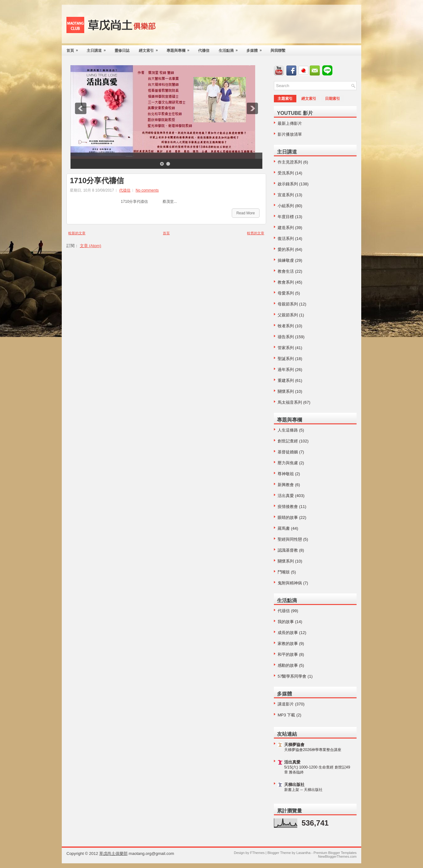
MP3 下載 (286, 715)
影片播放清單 (290, 134)
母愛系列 (286, 293)
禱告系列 (286, 337)
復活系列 (286, 239)
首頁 (74, 49)
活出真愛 (286, 496)
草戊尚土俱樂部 (113, 853)
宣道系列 (286, 195)
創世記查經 (288, 441)
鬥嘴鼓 (284, 572)
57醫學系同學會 (292, 676)
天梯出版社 (294, 785)
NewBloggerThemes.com (338, 856)
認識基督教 (288, 550)
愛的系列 (286, 249)
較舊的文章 (256, 233)
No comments (147, 190)
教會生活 (286, 271)
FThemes (257, 853)
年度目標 (286, 217)
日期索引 (333, 99)
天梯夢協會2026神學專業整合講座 (313, 750)
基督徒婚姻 (288, 452)
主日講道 (98, 49)
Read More (246, 213)
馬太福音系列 (290, 402)
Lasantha (303, 853)
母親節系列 (288, 304)
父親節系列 (288, 315)
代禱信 (204, 51)
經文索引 (150, 49)
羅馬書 (284, 528)
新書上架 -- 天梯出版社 (303, 790)
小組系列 (286, 206)
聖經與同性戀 (290, 539)
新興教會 (286, 485)
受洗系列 (286, 173)
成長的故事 (288, 633)
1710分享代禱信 (97, 181)
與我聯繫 (278, 51)
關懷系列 (286, 391)
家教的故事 (288, 644)
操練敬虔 (286, 260)
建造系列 (286, 228)
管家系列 (286, 348)
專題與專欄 (180, 49)
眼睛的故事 (288, 517)
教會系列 (286, 282)
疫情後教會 (288, 507)
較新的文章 (77, 233)
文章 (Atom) (91, 246)
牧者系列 (286, 326)
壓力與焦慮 (288, 463)
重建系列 (286, 380)
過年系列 (286, 370)
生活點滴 (230, 49)
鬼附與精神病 (290, 583)
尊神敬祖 (286, 474)
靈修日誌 (122, 51)
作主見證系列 (290, 162)
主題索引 (285, 99)
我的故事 (286, 622)
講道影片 (286, 704)
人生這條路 (288, 430)
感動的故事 (288, 665)
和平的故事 (288, 654)
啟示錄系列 (288, 184)
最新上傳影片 (290, 123)
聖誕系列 (286, 359)
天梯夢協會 (294, 745)
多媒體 (256, 49)
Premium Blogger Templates (335, 853)
